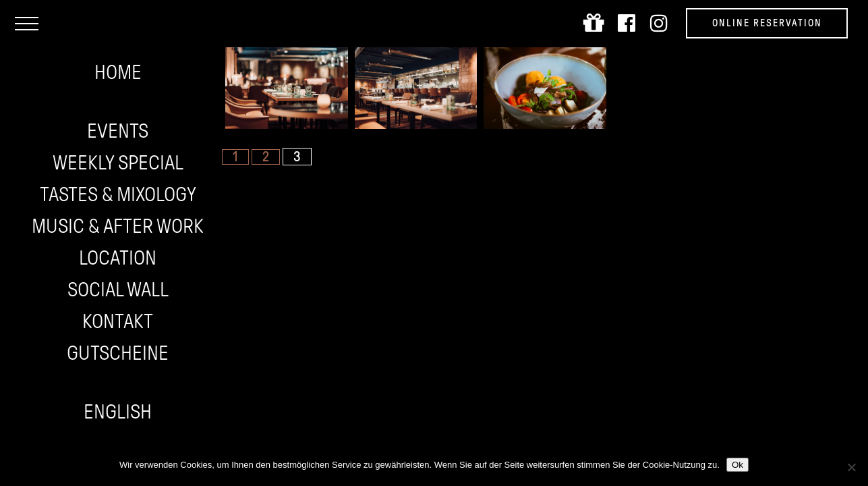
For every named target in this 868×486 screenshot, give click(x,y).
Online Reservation (767, 23)
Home (118, 72)
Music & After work (118, 226)
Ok (737, 465)
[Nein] (851, 467)
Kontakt (118, 321)
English (118, 411)
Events (118, 131)
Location (118, 258)
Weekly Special (118, 162)
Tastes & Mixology (118, 194)
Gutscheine (118, 353)
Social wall (118, 289)
